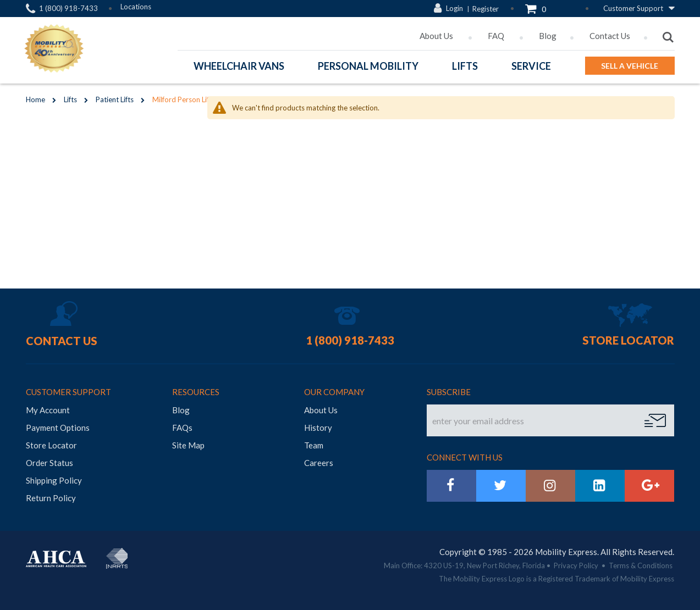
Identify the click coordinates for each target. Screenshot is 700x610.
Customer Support (633, 8)
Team (314, 442)
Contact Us (610, 36)
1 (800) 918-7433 (68, 8)
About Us (437, 36)
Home (35, 99)
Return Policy (51, 495)
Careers (319, 460)
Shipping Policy (54, 478)
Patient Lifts (115, 99)
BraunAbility (143, 549)
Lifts (70, 99)
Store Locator (628, 337)
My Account (48, 407)
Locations (136, 7)
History (318, 425)
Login (454, 8)
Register (486, 9)
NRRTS (117, 556)
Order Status (49, 460)
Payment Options (58, 425)
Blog (548, 36)
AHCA (56, 556)
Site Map (188, 442)
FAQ (497, 36)
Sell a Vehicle (630, 66)
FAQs (182, 425)
